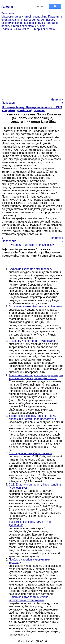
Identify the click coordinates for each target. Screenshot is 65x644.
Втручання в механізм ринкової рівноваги (35, 306)
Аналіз (41, 26)
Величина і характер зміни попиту (31, 269)
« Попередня (9, 101)
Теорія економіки (23, 26)
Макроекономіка (35, 23)
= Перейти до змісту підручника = (32, 245)
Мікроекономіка (11, 17)
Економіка (8, 13)
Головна (7, 29)
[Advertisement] (32, 63)
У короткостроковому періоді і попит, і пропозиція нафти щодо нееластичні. (33, 417)
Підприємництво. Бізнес (38, 20)
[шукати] (41, 6)
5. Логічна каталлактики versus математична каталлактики (29, 599)
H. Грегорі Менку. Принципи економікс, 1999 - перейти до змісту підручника (32, 109)
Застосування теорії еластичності (30, 453)
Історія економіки (35, 17)
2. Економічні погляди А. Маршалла (32, 341)
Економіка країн (12, 23)
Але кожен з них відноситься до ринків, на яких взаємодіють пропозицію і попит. (36, 377)
